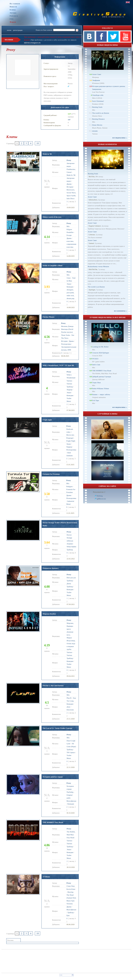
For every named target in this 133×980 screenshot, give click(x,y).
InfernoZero (93, 200)
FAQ (12, 19)
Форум (13, 22)
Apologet (92, 290)
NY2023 (95, 359)
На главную (15, 4)
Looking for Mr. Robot (100, 347)
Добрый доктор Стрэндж (102, 377)
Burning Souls (97, 107)
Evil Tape (96, 400)
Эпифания (96, 80)
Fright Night (71, 441)
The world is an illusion (101, 113)
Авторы (13, 13)
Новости (13, 7)
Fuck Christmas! (98, 101)
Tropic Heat (96, 382)
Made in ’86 (47, 154)
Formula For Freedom (51, 474)
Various (69, 381)
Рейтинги (14, 16)
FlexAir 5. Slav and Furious (53, 686)
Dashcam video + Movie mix (70, 432)
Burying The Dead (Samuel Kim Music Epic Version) (71, 898)
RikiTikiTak (93, 269)
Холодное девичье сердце (53, 777)
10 (38, 143)
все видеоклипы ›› (120, 138)
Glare (69, 278)
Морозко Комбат (49, 614)
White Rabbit (71, 547)
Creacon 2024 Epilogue (101, 353)
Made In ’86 (71, 175)
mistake (95, 131)
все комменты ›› (121, 311)
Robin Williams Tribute (101, 388)
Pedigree (69, 486)
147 (69, 120)
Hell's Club (96, 365)
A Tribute (46, 877)
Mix (68, 226)
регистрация (18, 30)
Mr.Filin (92, 176)
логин (9, 30)
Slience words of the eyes (52, 217)
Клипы (13, 10)
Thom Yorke (66, 335)
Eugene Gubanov (95, 226)
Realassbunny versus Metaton (98, 266)
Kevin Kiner (71, 889)
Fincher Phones (49, 317)
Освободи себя (98, 95)
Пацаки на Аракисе (51, 568)
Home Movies (97, 125)
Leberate (92, 235)
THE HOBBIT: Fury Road (53, 822)
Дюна (69, 583)
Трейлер (70, 581)
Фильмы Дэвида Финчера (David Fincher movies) (67, 329)
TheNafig (70, 792)
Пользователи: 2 (99, 492)
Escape (69, 235)
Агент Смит (97, 74)
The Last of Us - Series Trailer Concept (57, 728)
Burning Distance (98, 119)
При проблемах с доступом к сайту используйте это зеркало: (54, 40)
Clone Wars (71, 886)
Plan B (69, 698)
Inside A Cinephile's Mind (52, 265)
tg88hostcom (101, 499)
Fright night (47, 420)
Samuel (91, 243)
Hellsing (100, 496)
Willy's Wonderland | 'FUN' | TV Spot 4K (58, 365)
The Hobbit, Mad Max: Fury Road (71, 835)
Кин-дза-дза (71, 578)
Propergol (70, 438)
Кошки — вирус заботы (101, 394)
